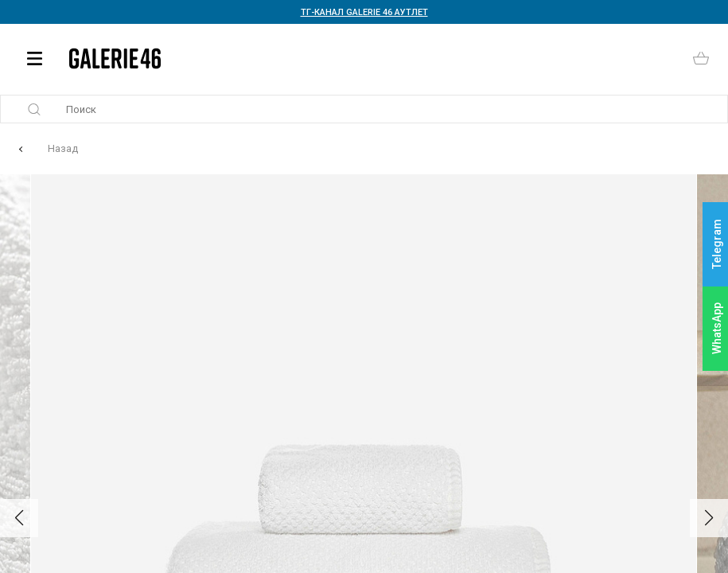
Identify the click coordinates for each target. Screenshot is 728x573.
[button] (19, 518)
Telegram (717, 245)
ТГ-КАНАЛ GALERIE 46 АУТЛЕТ (364, 12)
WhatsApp (717, 328)
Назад (63, 148)
